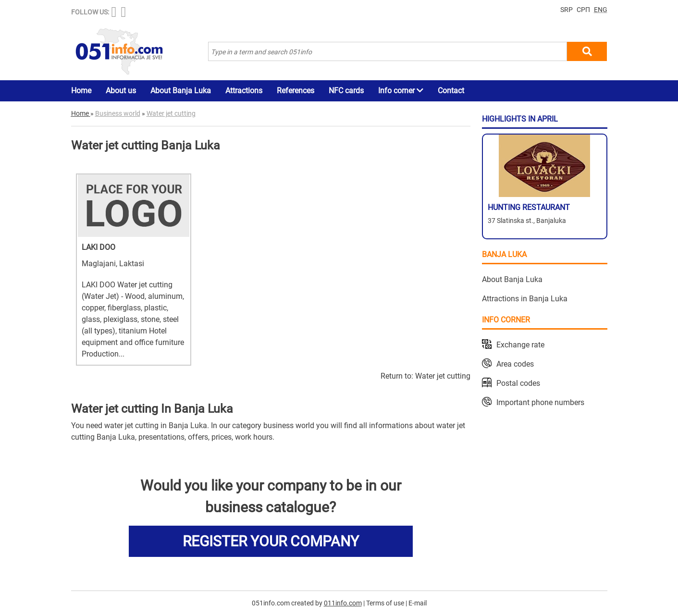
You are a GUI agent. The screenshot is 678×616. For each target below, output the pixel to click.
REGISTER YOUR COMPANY (271, 541)
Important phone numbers (540, 402)
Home (81, 91)
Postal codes (518, 383)
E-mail (418, 603)
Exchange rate (520, 345)
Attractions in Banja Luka (525, 299)
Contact (451, 91)
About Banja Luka (181, 91)
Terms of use (385, 603)
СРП (583, 10)
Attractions (244, 91)
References (296, 91)
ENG (601, 10)
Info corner (401, 91)
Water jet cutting (443, 376)
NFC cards (346, 91)
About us (121, 91)
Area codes (515, 364)
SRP (567, 10)
